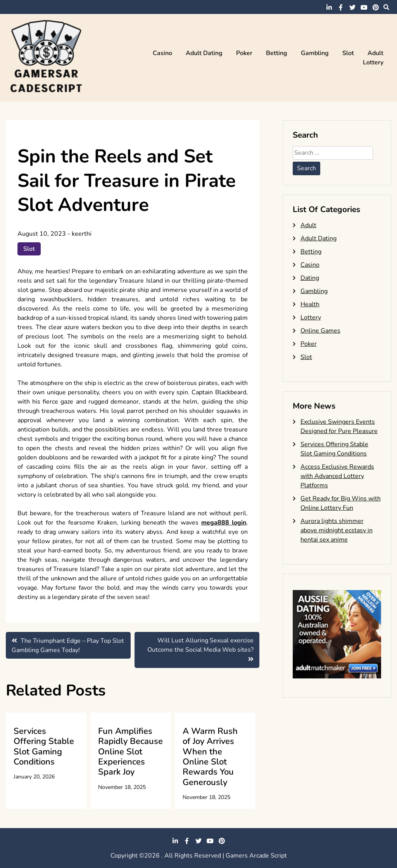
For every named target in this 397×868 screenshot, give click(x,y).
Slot (348, 53)
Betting (277, 53)
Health (310, 304)
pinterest (376, 7)
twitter (352, 7)
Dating (310, 278)
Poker (244, 53)
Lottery (373, 62)
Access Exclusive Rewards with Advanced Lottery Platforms (337, 476)
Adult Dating (204, 53)
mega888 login (224, 523)
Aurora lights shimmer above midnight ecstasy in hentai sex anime (337, 530)
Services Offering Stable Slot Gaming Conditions (44, 746)
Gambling (315, 53)
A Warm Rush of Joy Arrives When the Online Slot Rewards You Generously (210, 757)
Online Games (320, 331)
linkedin (329, 7)
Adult (375, 53)
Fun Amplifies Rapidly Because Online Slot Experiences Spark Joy (130, 752)
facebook (341, 7)
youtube (364, 7)
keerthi (82, 234)
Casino (162, 53)
